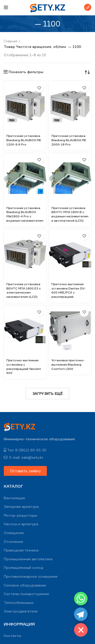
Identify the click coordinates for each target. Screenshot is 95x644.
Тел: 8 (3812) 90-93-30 (25, 450)
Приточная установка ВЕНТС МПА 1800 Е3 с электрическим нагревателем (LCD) (24, 290)
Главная (11, 41)
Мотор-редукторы (20, 515)
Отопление (13, 541)
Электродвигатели (21, 611)
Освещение (14, 533)
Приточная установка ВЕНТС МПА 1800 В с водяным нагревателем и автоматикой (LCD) (70, 214)
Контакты (12, 636)
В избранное (39, 88)
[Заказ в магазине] (87, 72)
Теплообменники (19, 603)
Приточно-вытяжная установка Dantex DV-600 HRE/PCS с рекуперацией (69, 290)
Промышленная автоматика (28, 559)
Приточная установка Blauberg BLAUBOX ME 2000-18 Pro (69, 140)
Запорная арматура (21, 506)
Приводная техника (21, 550)
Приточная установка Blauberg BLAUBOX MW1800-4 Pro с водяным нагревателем (25, 214)
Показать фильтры (26, 72)
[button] (25, 471)
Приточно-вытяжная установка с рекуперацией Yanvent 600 (24, 367)
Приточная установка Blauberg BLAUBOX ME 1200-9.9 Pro (24, 140)
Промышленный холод (24, 567)
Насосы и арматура (21, 524)
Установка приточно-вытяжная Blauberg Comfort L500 (68, 364)
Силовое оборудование (25, 585)
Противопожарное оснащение (31, 576)
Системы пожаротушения (26, 594)
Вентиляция (14, 498)
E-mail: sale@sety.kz (24, 457)
